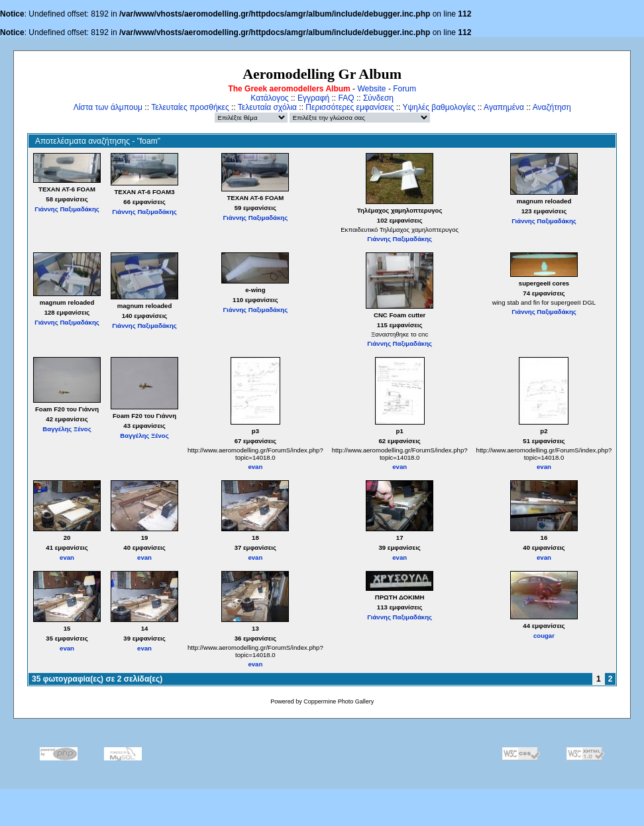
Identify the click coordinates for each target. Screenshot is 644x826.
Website (371, 89)
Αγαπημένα (504, 107)
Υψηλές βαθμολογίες (439, 107)
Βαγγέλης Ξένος (67, 429)
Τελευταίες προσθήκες (190, 107)
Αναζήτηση (552, 107)
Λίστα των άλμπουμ (108, 107)
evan (255, 467)
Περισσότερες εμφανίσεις (349, 107)
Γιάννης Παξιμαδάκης (67, 209)
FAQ (347, 98)
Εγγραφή (313, 98)
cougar (544, 636)
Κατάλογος (269, 98)
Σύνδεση (378, 98)
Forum (404, 89)
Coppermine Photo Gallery (339, 701)
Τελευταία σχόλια (267, 107)
